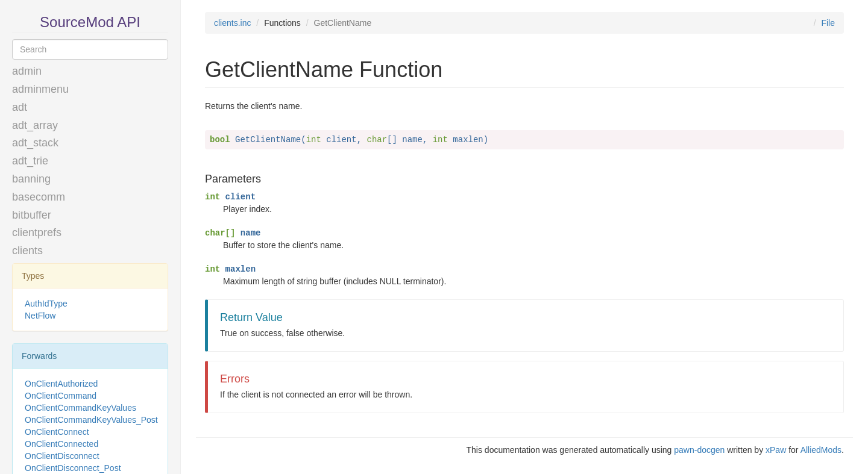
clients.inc (232, 23)
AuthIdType (46, 304)
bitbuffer (32, 215)
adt (20, 107)
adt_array (35, 125)
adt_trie (30, 161)
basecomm (39, 197)
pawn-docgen (699, 450)
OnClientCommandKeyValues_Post (91, 420)
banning (31, 179)
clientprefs (37, 232)
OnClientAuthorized (61, 384)
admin (27, 71)
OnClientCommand (61, 396)
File (828, 23)
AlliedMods (821, 450)
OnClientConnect (57, 432)
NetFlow (40, 316)
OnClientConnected (61, 444)
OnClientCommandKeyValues (80, 408)
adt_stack (35, 143)
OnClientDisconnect (62, 456)
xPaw (776, 450)
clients (27, 251)
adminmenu (40, 89)
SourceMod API (90, 22)
